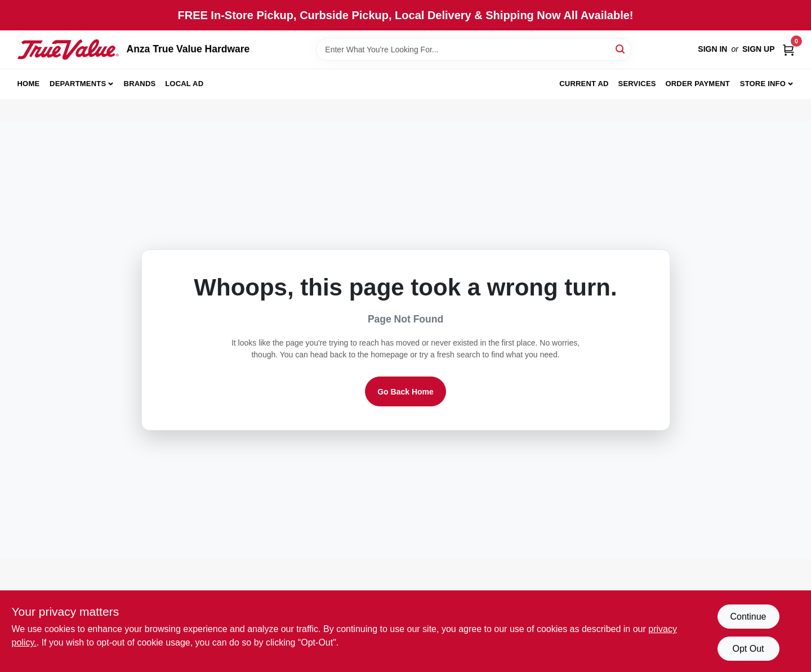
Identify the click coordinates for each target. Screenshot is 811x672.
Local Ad (184, 84)
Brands (140, 84)
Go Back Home (405, 392)
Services (637, 84)
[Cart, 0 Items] (788, 49)
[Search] (621, 49)
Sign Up (759, 49)
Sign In (712, 49)
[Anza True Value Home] (68, 50)
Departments (78, 84)
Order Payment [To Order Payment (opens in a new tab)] (698, 84)
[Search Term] (474, 50)
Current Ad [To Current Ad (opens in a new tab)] (584, 84)
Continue (748, 617)
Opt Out (748, 649)
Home (29, 84)
